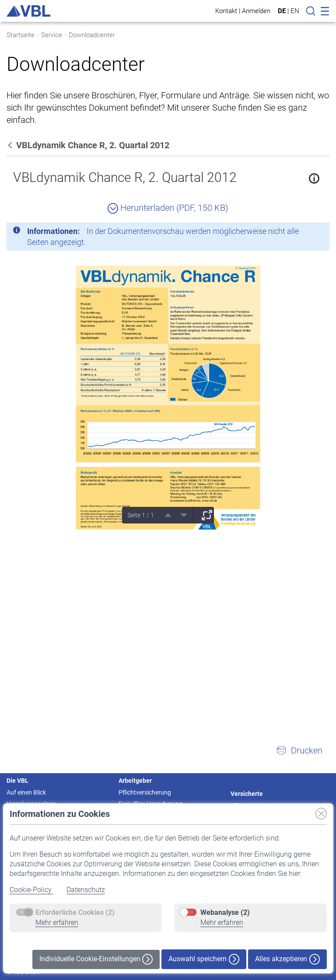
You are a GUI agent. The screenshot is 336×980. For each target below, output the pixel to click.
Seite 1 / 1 (141, 515)
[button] (299, 750)
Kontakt (226, 11)
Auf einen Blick (26, 792)
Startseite (21, 35)
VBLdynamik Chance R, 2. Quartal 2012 (125, 177)
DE (282, 11)
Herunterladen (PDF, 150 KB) (168, 208)
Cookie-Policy (31, 890)
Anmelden (256, 11)
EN (295, 11)
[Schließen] (299, 233)
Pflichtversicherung (145, 792)
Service (52, 35)
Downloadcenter (92, 35)
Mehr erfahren (57, 922)
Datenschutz (86, 890)
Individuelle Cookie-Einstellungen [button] (96, 959)
